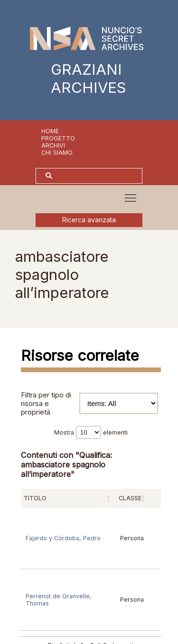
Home (50, 131)
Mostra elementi (91, 432)
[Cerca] (98, 176)
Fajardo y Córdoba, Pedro (63, 538)
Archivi (53, 145)
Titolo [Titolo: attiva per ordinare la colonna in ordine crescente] (35, 498)
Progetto (58, 138)
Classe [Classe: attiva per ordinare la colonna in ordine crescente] (130, 498)
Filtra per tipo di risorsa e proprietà (89, 404)
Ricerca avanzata (89, 220)
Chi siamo (57, 153)
